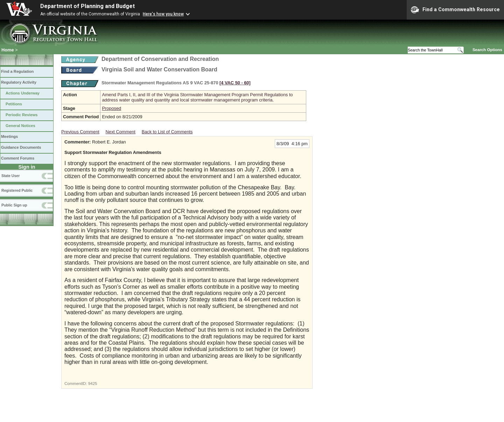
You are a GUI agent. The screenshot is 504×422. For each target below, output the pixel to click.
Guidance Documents (21, 147)
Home (8, 50)
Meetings (9, 136)
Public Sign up (14, 205)
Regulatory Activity (19, 82)
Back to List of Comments (167, 132)
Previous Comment (80, 132)
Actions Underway (23, 93)
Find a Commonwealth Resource (455, 10)
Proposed (111, 108)
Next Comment (121, 132)
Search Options (487, 50)
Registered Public (17, 190)
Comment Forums (18, 158)
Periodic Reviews (22, 115)
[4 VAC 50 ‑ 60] (235, 83)
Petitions (14, 104)
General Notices (20, 126)
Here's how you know (163, 14)
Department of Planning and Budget (87, 6)
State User (10, 176)
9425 (93, 384)
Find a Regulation (17, 71)
